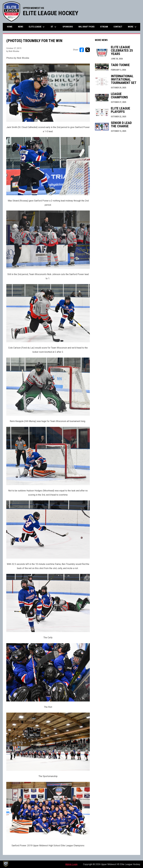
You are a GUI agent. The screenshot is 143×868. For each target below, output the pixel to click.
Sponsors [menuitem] (68, 27)
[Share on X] (88, 50)
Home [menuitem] (10, 27)
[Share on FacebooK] (82, 50)
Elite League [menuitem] (37, 27)
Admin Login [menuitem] (71, 864)
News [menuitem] (21, 27)
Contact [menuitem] (118, 27)
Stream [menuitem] (104, 27)
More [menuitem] (133, 27)
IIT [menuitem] (54, 27)
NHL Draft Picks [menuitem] (87, 27)
